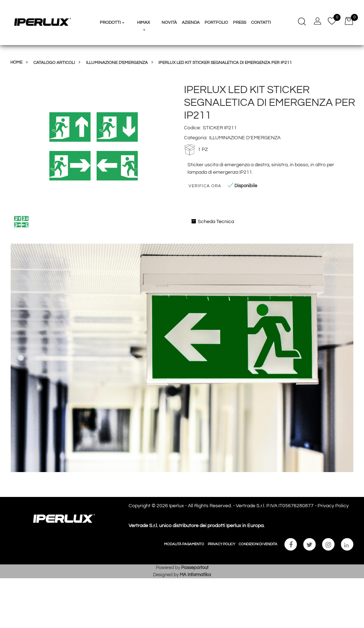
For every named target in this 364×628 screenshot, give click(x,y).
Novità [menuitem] (169, 23)
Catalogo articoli (54, 63)
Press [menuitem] (240, 23)
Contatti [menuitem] (261, 23)
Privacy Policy (333, 506)
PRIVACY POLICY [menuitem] (221, 544)
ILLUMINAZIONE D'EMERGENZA (117, 63)
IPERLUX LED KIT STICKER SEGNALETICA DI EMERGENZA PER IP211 (225, 63)
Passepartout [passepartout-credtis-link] (195, 568)
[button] (94, 146)
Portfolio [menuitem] (216, 23)
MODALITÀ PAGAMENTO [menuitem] (184, 544)
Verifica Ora (205, 186)
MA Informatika (195, 575)
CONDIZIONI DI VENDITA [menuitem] (258, 544)
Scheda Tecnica (213, 221)
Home (16, 62)
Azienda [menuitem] (191, 23)
